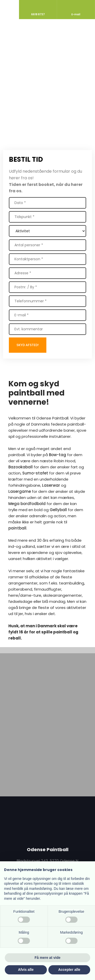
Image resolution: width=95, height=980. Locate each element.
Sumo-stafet (35, 473)
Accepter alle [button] (69, 970)
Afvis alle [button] (26, 970)
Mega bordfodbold (27, 504)
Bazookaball (21, 467)
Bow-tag (58, 455)
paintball (17, 528)
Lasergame (20, 491)
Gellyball (58, 510)
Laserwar (51, 485)
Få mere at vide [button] (48, 958)
